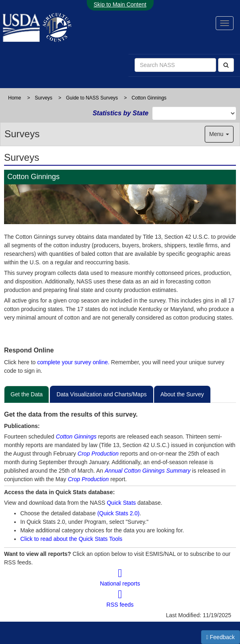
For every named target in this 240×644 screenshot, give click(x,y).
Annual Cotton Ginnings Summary (148, 471)
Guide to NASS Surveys (92, 98)
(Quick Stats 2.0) (118, 513)
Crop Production (98, 454)
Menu (219, 134)
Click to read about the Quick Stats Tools (71, 539)
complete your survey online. (73, 362)
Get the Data (27, 394)
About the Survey (182, 394)
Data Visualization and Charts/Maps (101, 394)
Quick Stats (121, 503)
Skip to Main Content (120, 4)
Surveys (44, 98)
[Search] (226, 65)
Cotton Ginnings (76, 437)
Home (15, 98)
